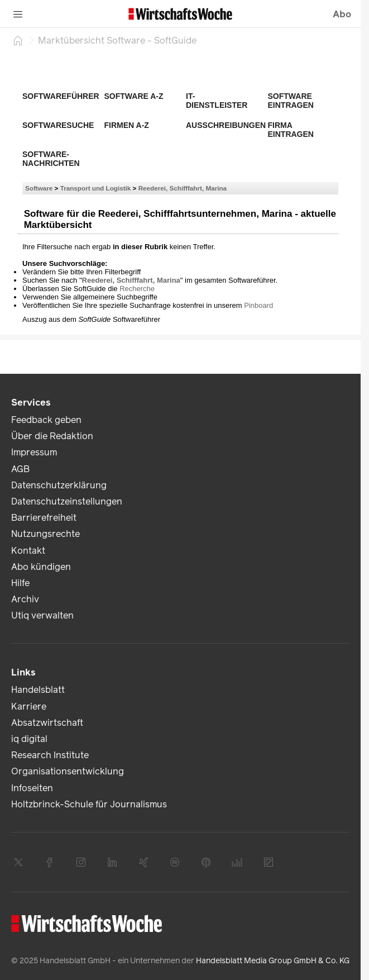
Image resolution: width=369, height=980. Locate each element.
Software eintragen (291, 101)
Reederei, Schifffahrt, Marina (183, 188)
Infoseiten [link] (32, 788)
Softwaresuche (58, 125)
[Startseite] (18, 40)
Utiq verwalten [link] (42, 615)
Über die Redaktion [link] (52, 436)
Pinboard (258, 305)
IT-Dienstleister (217, 101)
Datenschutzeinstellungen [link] (67, 501)
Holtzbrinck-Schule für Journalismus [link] (89, 804)
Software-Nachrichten (51, 159)
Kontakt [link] (28, 551)
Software (39, 188)
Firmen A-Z (127, 125)
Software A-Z (134, 96)
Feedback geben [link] (46, 420)
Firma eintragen (291, 130)
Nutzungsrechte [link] (45, 534)
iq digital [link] (29, 739)
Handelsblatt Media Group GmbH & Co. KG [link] (273, 961)
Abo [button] (342, 14)
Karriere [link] (29, 707)
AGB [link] (20, 469)
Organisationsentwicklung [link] (68, 771)
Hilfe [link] (20, 583)
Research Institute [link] (50, 755)
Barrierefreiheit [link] (44, 518)
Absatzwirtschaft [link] (47, 723)
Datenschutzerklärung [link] (59, 485)
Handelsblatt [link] (38, 690)
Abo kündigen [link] (41, 567)
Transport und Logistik (96, 188)
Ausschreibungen (226, 125)
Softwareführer (61, 96)
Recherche (137, 289)
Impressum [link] (34, 452)
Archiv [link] (25, 599)
